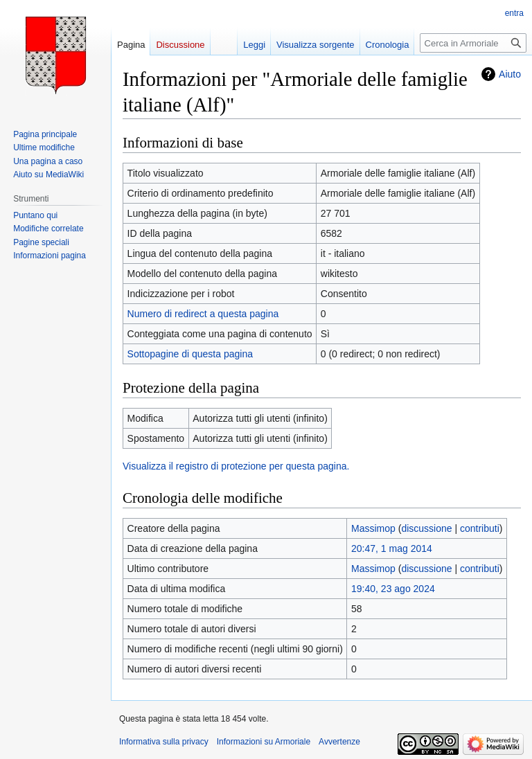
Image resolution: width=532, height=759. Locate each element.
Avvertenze (339, 742)
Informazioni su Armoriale (264, 742)
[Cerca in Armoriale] (473, 43)
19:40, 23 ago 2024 (393, 589)
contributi (480, 528)
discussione (426, 528)
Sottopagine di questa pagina (190, 354)
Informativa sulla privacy (164, 742)
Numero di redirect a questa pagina (203, 314)
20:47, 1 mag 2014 (392, 548)
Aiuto (510, 74)
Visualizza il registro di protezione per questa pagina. (236, 466)
